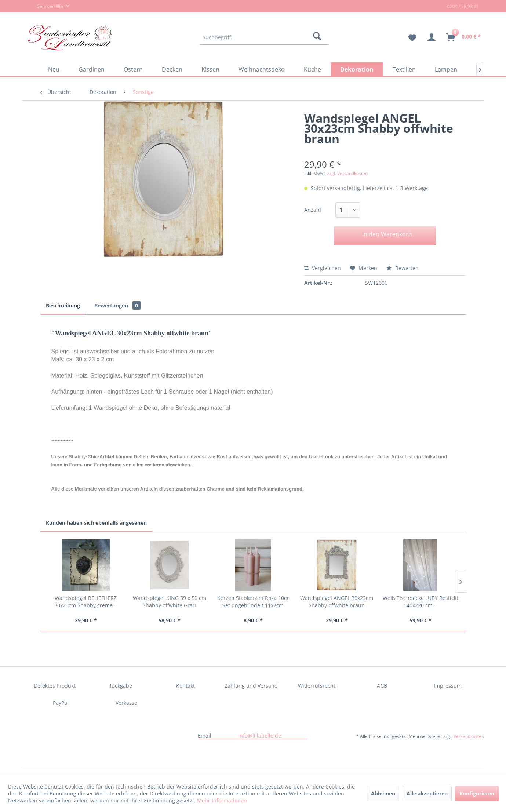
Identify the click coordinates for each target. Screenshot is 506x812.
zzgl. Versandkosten (347, 173)
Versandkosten (469, 736)
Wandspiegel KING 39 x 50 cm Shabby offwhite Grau (170, 602)
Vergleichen (323, 268)
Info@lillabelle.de (260, 735)
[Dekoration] (357, 69)
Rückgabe (120, 686)
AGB (382, 686)
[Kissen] (210, 69)
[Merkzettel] (409, 37)
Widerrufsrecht (317, 686)
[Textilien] (404, 69)
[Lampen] (446, 69)
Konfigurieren (477, 793)
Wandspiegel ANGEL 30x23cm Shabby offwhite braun (337, 602)
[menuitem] (264, 37)
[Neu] (54, 69)
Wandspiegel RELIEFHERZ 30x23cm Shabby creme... (86, 602)
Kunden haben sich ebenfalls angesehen (96, 523)
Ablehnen (383, 793)
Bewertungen (117, 305)
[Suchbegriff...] (264, 37)
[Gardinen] (92, 69)
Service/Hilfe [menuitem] (46, 7)
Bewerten (403, 268)
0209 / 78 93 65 (463, 6)
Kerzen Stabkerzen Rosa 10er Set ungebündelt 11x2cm (253, 602)
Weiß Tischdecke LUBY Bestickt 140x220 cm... (421, 602)
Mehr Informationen (222, 800)
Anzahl (313, 210)
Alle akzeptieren (427, 793)
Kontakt (185, 686)
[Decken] (172, 69)
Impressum (448, 686)
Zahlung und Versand (251, 686)
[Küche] (312, 69)
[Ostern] (133, 69)
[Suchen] (318, 37)
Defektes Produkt (55, 686)
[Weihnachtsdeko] (262, 69)
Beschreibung (63, 305)
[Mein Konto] (432, 37)
